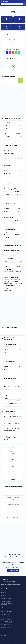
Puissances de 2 (5, 605)
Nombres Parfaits (5, 600)
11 (19, 148)
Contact (2, 594)
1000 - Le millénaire (6, 629)
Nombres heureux (5, 613)
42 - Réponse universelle (7, 624)
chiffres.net (4, 1)
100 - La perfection (5, 626)
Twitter (7, 557)
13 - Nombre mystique (6, 623)
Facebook (12, 557)
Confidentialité (4, 595)
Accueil (4, 7)
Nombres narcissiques (6, 616)
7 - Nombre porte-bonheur (7, 621)
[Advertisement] (13, 101)
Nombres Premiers (5, 597)
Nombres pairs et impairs (6, 610)
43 (22, 148)
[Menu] (24, 1)
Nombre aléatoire (13, 571)
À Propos (3, 592)
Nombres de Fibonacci (6, 599)
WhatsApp (19, 557)
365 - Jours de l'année (6, 627)
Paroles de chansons (5, 634)
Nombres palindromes (6, 603)
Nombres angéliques (6, 602)
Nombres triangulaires (6, 611)
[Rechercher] (12, 4)
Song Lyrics (3, 636)
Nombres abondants (5, 614)
